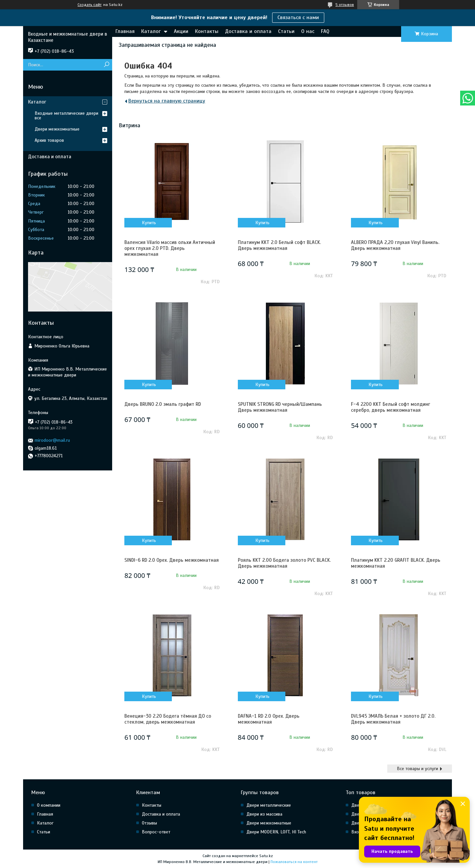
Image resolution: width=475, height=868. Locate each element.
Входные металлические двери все (66, 116)
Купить (149, 223)
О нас (308, 31)
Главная (125, 31)
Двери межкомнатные (57, 129)
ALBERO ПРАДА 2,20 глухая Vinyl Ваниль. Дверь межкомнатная (395, 245)
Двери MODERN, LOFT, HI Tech (276, 832)
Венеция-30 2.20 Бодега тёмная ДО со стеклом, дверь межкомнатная (168, 719)
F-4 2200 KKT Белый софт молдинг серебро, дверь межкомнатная (391, 407)
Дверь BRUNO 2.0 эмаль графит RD (163, 404)
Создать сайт (90, 5)
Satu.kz (266, 856)
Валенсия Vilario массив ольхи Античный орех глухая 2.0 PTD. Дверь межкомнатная (170, 248)
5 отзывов (345, 5)
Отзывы (149, 823)
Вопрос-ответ (156, 832)
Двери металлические (269, 805)
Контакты (207, 31)
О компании (49, 805)
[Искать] (106, 65)
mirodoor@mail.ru (52, 440)
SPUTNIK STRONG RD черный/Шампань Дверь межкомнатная (280, 407)
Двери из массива (264, 814)
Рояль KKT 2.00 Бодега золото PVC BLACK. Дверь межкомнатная (284, 563)
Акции (181, 31)
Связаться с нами (298, 17)
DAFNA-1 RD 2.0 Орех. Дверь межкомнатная (269, 719)
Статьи (286, 31)
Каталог (151, 31)
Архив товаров (49, 140)
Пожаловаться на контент (294, 862)
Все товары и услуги (417, 769)
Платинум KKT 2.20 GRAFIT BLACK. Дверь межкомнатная (396, 563)
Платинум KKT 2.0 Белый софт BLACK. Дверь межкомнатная (279, 245)
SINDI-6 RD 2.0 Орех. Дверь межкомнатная (172, 560)
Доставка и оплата (248, 31)
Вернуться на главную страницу (167, 101)
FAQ (325, 31)
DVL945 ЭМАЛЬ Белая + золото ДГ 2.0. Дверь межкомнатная (393, 719)
